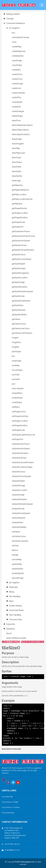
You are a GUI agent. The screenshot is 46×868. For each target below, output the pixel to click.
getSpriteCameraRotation (23, 250)
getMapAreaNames (20, 190)
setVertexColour (19, 536)
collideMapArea (19, 51)
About (9, 633)
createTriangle (18, 111)
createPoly (17, 97)
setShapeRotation (20, 425)
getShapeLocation (20, 213)
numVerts (16, 379)
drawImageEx (18, 144)
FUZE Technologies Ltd (24, 862)
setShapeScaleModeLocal (23, 435)
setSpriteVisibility (19, 527)
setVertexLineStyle (20, 541)
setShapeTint (17, 439)
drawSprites (17, 176)
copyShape (17, 65)
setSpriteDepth (18, 481)
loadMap (16, 365)
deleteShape (17, 116)
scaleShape (17, 402)
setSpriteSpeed (18, 518)
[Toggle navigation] (42, 5)
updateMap (17, 564)
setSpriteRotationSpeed (22, 504)
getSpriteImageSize (20, 273)
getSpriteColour (19, 255)
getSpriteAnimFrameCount (23, 236)
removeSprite (18, 389)
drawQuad (16, 158)
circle (14, 42)
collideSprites (18, 56)
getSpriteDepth (18, 264)
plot (14, 384)
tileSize (15, 550)
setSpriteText (17, 522)
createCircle (17, 74)
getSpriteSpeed (19, 310)
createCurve (17, 79)
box (13, 33)
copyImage (17, 60)
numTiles (16, 375)
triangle (15, 555)
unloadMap (17, 559)
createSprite (17, 102)
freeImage (16, 181)
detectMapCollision (20, 130)
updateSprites (18, 573)
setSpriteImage (18, 486)
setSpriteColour (19, 472)
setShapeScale (18, 430)
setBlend (16, 407)
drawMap (16, 148)
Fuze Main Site (7, 797)
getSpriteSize (18, 305)
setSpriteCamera (19, 458)
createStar (16, 107)
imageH (15, 338)
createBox (16, 70)
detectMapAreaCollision (22, 125)
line (13, 356)
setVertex (16, 532)
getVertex (16, 319)
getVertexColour (19, 324)
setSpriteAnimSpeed (21, 449)
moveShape (17, 370)
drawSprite (17, 171)
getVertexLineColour (21, 328)
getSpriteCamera (19, 245)
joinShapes (17, 352)
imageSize (16, 342)
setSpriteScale (18, 509)
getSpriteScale (18, 296)
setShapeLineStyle (20, 416)
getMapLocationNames (22, 199)
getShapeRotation (20, 218)
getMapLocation (19, 194)
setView (15, 546)
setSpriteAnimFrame (21, 444)
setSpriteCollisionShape (22, 467)
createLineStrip (18, 93)
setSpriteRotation (19, 499)
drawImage (17, 139)
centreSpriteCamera (20, 37)
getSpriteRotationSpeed (22, 291)
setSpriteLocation (20, 490)
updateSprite (17, 569)
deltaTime (16, 121)
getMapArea (17, 185)
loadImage (17, 361)
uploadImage (18, 578)
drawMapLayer (18, 153)
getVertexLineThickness (22, 333)
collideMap (17, 47)
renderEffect (17, 393)
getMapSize (17, 204)
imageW (15, 347)
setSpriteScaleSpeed (21, 513)
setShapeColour (19, 412)
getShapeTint (18, 227)
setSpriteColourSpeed (21, 476)
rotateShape (17, 398)
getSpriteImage (19, 268)
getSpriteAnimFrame (21, 231)
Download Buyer (8, 813)
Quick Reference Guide (16, 638)
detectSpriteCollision (21, 134)
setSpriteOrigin (18, 495)
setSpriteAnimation (20, 453)
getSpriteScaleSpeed (21, 301)
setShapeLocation (20, 421)
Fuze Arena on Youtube (11, 807)
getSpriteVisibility (19, 315)
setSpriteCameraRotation (23, 462)
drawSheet (17, 167)
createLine (16, 88)
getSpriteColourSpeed (21, 259)
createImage (17, 84)
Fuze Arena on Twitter (10, 802)
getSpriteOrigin (18, 282)
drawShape (17, 162)
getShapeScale (18, 222)
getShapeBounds (19, 208)
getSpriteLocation (20, 278)
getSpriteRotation (20, 287)
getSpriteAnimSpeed (21, 241)
